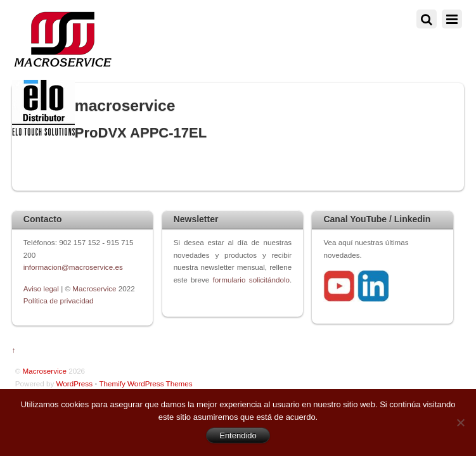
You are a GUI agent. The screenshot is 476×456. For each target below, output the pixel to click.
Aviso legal (42, 288)
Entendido (238, 435)
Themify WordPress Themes (145, 383)
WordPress (74, 383)
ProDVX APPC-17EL (141, 133)
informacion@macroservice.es (73, 267)
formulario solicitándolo (251, 280)
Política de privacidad (59, 301)
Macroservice (94, 288)
